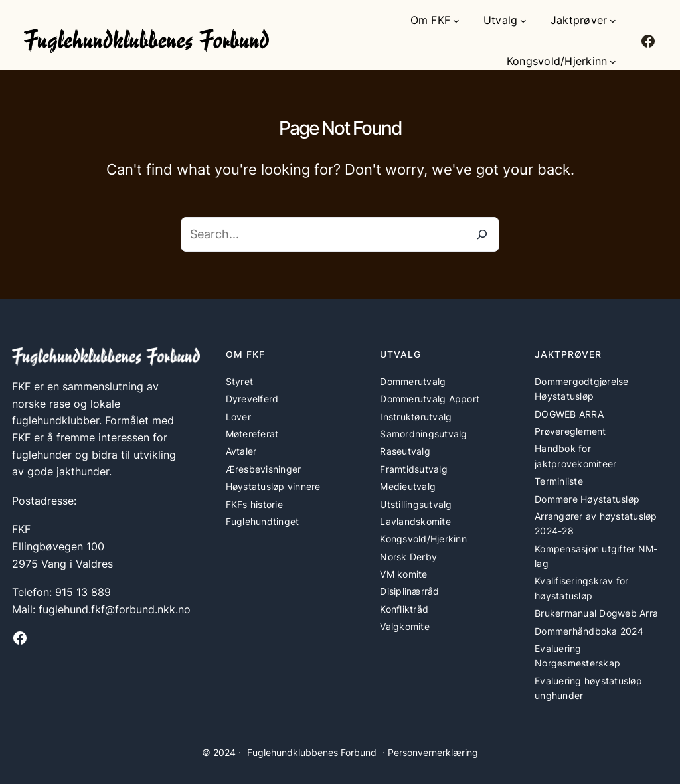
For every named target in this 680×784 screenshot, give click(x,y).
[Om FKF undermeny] (456, 21)
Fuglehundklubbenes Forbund (312, 752)
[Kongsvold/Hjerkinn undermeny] (613, 62)
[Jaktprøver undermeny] (613, 21)
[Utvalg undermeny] (523, 21)
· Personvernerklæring (430, 752)
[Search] (482, 234)
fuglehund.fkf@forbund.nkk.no (115, 609)
